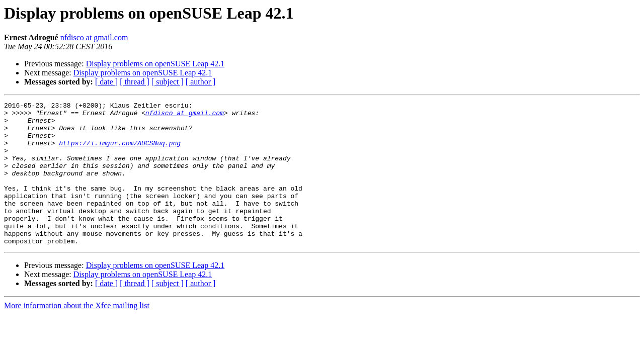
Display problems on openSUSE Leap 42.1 (155, 64)
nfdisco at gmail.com (94, 37)
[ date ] (106, 82)
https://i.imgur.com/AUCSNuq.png (120, 152)
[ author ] (201, 82)
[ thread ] (135, 82)
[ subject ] (168, 82)
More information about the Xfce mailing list (77, 334)
